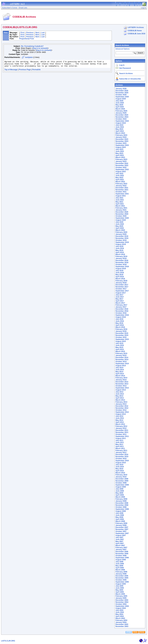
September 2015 (122, 339)
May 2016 (119, 323)
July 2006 (119, 562)
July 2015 (119, 343)
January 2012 (121, 428)
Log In (122, 65)
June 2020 (120, 224)
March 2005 (120, 594)
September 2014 (122, 364)
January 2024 (121, 137)
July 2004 (119, 610)
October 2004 (121, 604)
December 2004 (122, 600)
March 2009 (120, 497)
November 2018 (122, 263)
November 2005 (122, 578)
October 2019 (121, 240)
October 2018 (121, 265)
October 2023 (121, 143)
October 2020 (121, 216)
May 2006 (119, 566)
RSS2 (142, 632)
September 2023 (122, 145)
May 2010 (119, 469)
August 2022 (121, 172)
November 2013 (122, 384)
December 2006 (122, 552)
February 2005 (121, 596)
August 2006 (121, 560)
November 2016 (122, 311)
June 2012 (120, 418)
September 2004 (122, 606)
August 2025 (121, 99)
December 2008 (122, 503)
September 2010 (122, 461)
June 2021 (120, 200)
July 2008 (119, 513)
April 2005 (120, 592)
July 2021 (119, 198)
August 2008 (121, 511)
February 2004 (121, 620)
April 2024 (120, 131)
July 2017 (119, 295)
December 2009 (122, 479)
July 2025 (119, 101)
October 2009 (121, 483)
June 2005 (120, 588)
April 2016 (120, 325)
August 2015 (121, 341)
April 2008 (120, 519)
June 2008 (120, 515)
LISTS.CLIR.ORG (8, 641)
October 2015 (121, 337)
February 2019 (121, 256)
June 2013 (120, 394)
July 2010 (119, 465)
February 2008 (121, 523)
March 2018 (120, 279)
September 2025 (122, 97)
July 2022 (119, 174)
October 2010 (121, 459)
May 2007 (119, 541)
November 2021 (122, 190)
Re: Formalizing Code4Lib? (32, 46)
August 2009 (121, 487)
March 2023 (120, 157)
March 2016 (120, 327)
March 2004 (120, 618)
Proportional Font (27, 39)
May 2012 (119, 420)
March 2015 (120, 351)
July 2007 (119, 537)
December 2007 (122, 527)
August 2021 (121, 196)
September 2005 (122, 582)
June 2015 (120, 345)
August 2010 (121, 463)
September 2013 (122, 388)
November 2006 (122, 554)
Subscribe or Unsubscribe (130, 79)
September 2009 (122, 485)
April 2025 (120, 107)
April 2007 (120, 544)
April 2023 (120, 155)
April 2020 (120, 228)
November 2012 (122, 408)
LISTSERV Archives (136, 27)
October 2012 (121, 410)
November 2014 (122, 360)
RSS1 (135, 632)
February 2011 (121, 451)
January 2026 (121, 89)
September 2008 (122, 509)
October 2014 (121, 362)
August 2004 (121, 608)
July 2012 (119, 416)
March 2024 (120, 133)
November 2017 (122, 287)
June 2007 (120, 539)
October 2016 (121, 313)
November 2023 (122, 141)
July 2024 (119, 125)
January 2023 (121, 161)
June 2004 (120, 612)
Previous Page (25, 71)
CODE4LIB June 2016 (136, 34)
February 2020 (121, 232)
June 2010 (120, 467)
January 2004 (121, 622)
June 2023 (120, 151)
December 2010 (122, 455)
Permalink (36, 71)
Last (43, 33)
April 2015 (120, 349)
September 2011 (122, 436)
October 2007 (121, 531)
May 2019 (119, 250)
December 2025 (122, 91)
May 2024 (119, 129)
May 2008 (119, 517)
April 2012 (120, 422)
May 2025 (119, 105)
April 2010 (120, 471)
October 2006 (121, 556)
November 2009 (122, 481)
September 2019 (122, 242)
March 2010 (120, 473)
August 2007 (121, 535)
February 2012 (121, 426)
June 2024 (120, 127)
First (22, 33)
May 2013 (119, 396)
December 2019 (122, 236)
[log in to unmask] (40, 48)
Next (37, 33)
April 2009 (120, 495)
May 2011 (119, 444)
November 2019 (122, 238)
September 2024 (122, 121)
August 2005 (121, 584)
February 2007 (121, 548)
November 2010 (122, 457)
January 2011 (121, 453)
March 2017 (120, 303)
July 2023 (119, 149)
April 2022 (120, 180)
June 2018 (120, 273)
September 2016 (122, 315)
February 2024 (121, 135)
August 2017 (121, 293)
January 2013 (121, 404)
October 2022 (121, 167)
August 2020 (121, 220)
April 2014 (120, 374)
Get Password (125, 68)
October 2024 (121, 119)
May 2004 (119, 614)
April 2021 (120, 204)
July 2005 (119, 586)
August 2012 (121, 414)
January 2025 (121, 113)
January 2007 (121, 550)
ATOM (128, 632)
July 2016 (119, 319)
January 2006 (121, 574)
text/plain (29, 57)
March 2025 (120, 109)
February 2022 (121, 184)
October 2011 (121, 434)
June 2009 (120, 491)
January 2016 (121, 331)
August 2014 (121, 366)
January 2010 (121, 477)
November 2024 (122, 117)
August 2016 (121, 317)
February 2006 (121, 572)
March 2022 (120, 182)
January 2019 (121, 258)
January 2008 (121, 525)
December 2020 (122, 212)
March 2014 (120, 376)
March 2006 (120, 570)
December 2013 (122, 382)
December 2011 (122, 430)
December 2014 (122, 358)
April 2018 (120, 277)
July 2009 (119, 489)
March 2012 (120, 424)
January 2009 (121, 501)
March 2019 (120, 254)
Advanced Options (122, 49)
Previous (30, 33)
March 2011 (120, 448)
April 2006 (120, 568)
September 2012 (122, 412)
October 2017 (121, 289)
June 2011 (120, 442)
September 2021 (122, 194)
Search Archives (122, 45)
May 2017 (119, 299)
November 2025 (122, 93)
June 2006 (120, 564)
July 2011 (119, 440)
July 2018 (119, 271)
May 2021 (119, 202)
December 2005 (122, 576)
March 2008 (120, 521)
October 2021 (121, 192)
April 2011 (120, 446)
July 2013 (119, 392)
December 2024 (122, 115)
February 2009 (121, 499)
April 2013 (120, 398)
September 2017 (122, 291)
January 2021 (121, 210)
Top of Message (11, 71)
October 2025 (121, 95)
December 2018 (122, 260)
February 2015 (121, 353)
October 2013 (121, 386)
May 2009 (119, 493)
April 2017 (120, 301)
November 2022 (122, 165)
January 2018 (121, 283)
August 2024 (121, 123)
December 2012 (122, 406)
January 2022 (121, 186)
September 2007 (122, 533)
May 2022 (119, 178)
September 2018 (122, 267)
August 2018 (121, 269)
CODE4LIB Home (135, 31)
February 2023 (121, 159)
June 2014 (120, 370)
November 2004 (122, 602)
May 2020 (119, 226)
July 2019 (119, 246)
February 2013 (121, 402)
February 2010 (121, 475)
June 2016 (120, 321)
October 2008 (121, 507)
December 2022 (122, 163)
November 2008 (122, 505)
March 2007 (120, 546)
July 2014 (119, 368)
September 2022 (122, 170)
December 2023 (122, 139)
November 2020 (122, 214)
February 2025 (121, 111)
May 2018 (119, 275)
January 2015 (121, 355)
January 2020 (121, 234)
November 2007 (122, 529)
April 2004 (120, 616)
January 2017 (121, 307)
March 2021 (120, 206)
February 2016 (121, 329)
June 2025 (120, 103)
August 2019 (121, 244)
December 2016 (122, 309)
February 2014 (121, 378)
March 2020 (120, 230)
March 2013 (120, 400)
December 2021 (122, 188)
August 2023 (121, 147)
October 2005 (121, 580)
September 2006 (122, 558)
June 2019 (120, 248)
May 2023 (119, 153)
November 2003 (122, 626)
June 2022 (120, 176)
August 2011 (121, 438)
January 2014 (121, 380)
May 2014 (119, 372)
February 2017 (121, 305)
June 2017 (120, 297)
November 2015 (122, 335)
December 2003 (122, 624)
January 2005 (121, 598)
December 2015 (122, 333)
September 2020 (122, 218)
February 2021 (121, 208)
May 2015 (119, 347)
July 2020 (119, 222)
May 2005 (119, 590)
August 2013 (121, 390)
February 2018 (121, 281)
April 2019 (120, 252)
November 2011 (122, 432)
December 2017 (122, 285)
